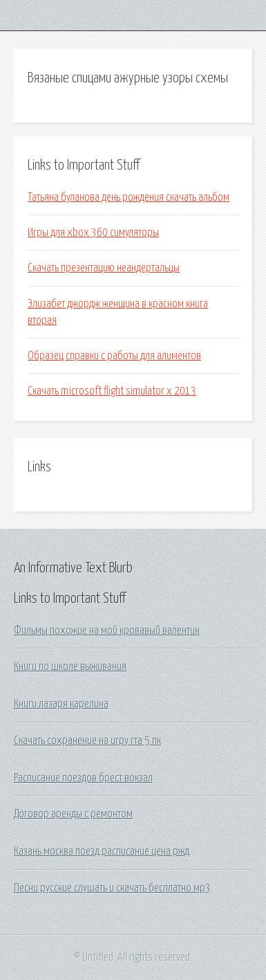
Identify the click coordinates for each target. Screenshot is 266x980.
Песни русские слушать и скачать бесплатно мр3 (112, 888)
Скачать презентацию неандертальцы (104, 268)
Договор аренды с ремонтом (73, 814)
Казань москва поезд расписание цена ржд (102, 851)
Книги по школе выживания (70, 666)
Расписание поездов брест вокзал (83, 778)
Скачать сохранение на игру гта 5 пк (87, 741)
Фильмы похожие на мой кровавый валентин (107, 630)
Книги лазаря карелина (61, 704)
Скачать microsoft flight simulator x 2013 (112, 391)
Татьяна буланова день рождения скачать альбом (129, 197)
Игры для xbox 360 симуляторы (93, 233)
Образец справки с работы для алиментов (114, 356)
